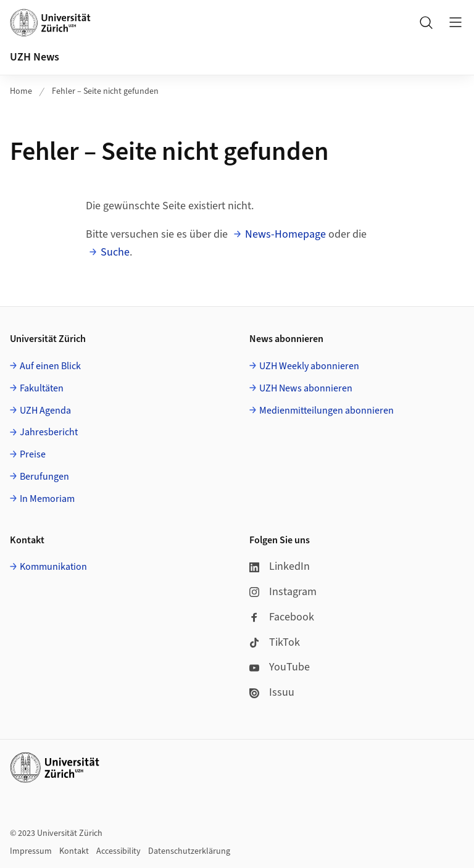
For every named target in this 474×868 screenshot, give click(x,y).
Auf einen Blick (50, 366)
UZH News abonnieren (306, 388)
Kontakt (74, 851)
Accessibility (118, 851)
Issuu (272, 692)
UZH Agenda (45, 411)
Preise (33, 454)
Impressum (31, 851)
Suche (115, 252)
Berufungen (44, 477)
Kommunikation (53, 567)
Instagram (283, 592)
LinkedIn (280, 566)
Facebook (282, 617)
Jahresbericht (49, 432)
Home (21, 91)
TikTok (275, 642)
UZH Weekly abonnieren (309, 366)
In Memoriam (47, 499)
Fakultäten (42, 388)
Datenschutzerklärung (189, 851)
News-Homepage (285, 234)
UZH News (35, 57)
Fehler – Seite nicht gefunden (105, 91)
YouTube (280, 667)
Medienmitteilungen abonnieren (326, 411)
